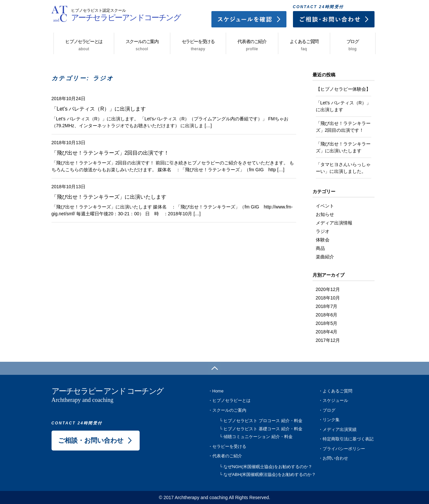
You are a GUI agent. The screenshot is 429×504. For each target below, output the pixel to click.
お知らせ (325, 214)
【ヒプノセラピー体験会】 (343, 89)
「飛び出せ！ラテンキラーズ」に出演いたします (109, 197)
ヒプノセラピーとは (84, 45)
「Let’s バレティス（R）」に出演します (99, 109)
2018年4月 (327, 332)
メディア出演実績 (340, 429)
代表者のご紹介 (252, 45)
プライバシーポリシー (344, 449)
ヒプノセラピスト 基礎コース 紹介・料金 (263, 429)
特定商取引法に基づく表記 (348, 439)
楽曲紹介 (325, 257)
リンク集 (331, 420)
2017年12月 (328, 340)
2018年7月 (327, 306)
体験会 (323, 240)
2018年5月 (327, 323)
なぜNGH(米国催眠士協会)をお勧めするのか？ (268, 467)
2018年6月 (327, 315)
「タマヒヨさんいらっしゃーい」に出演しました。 (343, 168)
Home (218, 391)
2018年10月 (328, 298)
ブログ (353, 45)
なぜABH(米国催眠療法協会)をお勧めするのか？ (269, 474)
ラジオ (323, 231)
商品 (320, 248)
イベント (325, 206)
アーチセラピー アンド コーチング (117, 396)
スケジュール (335, 400)
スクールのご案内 (142, 45)
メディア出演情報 (334, 223)
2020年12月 (328, 289)
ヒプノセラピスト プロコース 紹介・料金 (263, 421)
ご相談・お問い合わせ (91, 440)
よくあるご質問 (304, 45)
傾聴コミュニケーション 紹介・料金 (258, 437)
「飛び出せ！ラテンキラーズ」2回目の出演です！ (110, 153)
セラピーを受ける (198, 45)
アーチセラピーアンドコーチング (126, 13)
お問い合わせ (335, 458)
